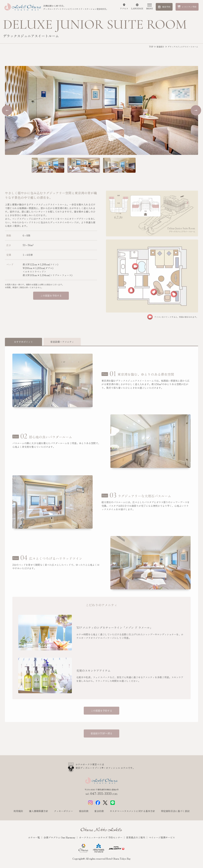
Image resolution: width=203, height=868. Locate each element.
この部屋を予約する (51, 296)
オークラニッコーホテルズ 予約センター (101, 837)
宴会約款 (99, 811)
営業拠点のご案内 (136, 837)
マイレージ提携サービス (162, 837)
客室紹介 (160, 47)
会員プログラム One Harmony (60, 837)
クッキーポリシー (63, 811)
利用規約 (18, 811)
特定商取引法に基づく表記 (175, 811)
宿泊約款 (84, 811)
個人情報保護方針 (39, 811)
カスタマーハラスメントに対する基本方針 (132, 811)
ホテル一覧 (34, 837)
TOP (151, 47)
